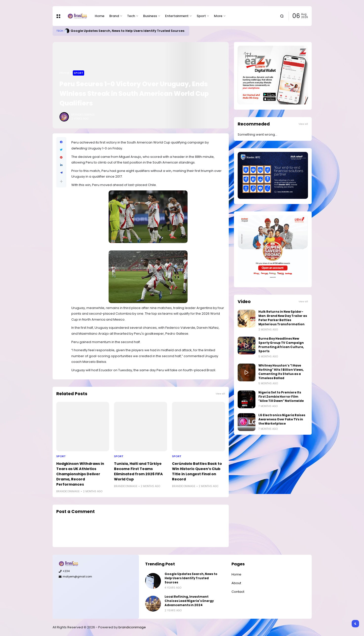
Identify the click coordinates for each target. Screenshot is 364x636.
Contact (238, 592)
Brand (114, 16)
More (218, 16)
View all (220, 394)
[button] (61, 181)
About (236, 583)
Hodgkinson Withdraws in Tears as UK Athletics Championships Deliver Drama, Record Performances (80, 474)
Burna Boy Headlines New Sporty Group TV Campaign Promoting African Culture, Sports (281, 345)
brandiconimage (132, 627)
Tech (131, 16)
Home (100, 16)
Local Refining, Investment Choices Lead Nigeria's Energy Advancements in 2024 (189, 601)
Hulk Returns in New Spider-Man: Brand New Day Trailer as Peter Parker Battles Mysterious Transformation (283, 318)
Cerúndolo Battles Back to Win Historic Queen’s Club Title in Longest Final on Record (197, 471)
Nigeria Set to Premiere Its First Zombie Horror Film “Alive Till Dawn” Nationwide (281, 397)
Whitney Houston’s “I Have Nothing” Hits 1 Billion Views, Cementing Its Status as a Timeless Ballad (281, 372)
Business (150, 16)
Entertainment (177, 16)
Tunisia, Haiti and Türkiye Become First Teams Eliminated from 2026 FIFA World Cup (138, 471)
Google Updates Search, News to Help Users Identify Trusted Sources (127, 31)
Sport (201, 16)
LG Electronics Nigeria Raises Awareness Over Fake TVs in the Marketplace (282, 419)
